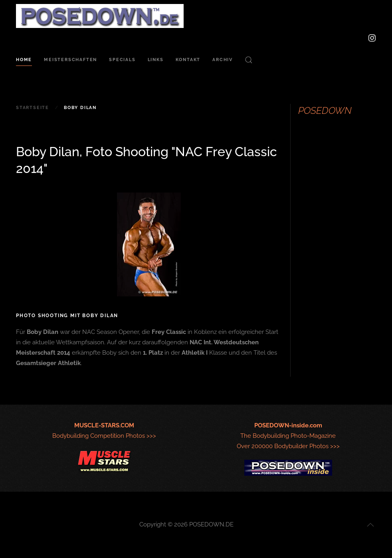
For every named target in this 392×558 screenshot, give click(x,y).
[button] (249, 60)
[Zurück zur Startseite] (100, 16)
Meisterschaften (70, 60)
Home (24, 60)
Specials (122, 60)
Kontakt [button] (188, 60)
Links (156, 60)
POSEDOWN (325, 110)
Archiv (223, 60)
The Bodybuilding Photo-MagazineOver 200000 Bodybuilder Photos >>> (288, 436)
